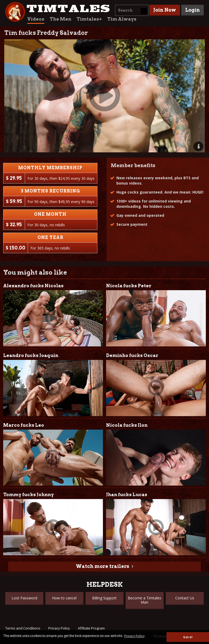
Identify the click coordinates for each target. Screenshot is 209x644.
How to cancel (64, 598)
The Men (60, 19)
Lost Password (24, 598)
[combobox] (132, 10)
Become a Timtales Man (144, 600)
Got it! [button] (188, 637)
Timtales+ (89, 19)
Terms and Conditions (23, 628)
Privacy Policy (59, 628)
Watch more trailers (102, 566)
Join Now (165, 10)
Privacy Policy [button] (134, 636)
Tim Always (122, 19)
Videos (36, 19)
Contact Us (185, 598)
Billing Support (104, 598)
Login (193, 10)
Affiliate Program (91, 628)
